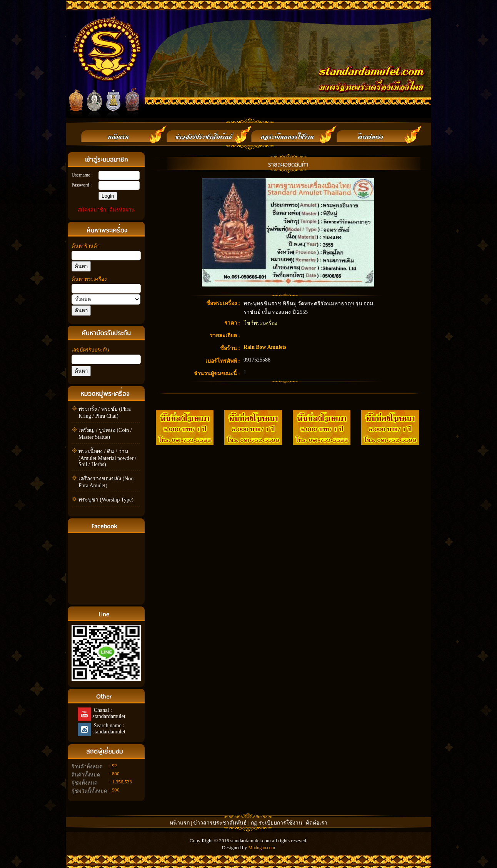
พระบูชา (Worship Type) (106, 500)
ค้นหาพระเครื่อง (89, 279)
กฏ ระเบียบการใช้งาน (277, 823)
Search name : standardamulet (108, 729)
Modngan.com (262, 848)
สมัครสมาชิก (92, 210)
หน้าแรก (180, 823)
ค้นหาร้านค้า (86, 246)
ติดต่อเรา (317, 823)
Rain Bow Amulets (265, 347)
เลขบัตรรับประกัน (90, 350)
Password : (82, 185)
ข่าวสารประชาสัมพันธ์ (221, 823)
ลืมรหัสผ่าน (122, 210)
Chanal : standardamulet (108, 713)
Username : (82, 175)
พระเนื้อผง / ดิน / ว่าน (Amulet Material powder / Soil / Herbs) (107, 458)
